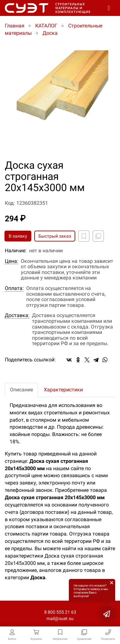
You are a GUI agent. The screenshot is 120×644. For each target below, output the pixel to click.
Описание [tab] (21, 390)
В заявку (18, 236)
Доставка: (17, 315)
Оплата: (14, 288)
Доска (50, 33)
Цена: (12, 261)
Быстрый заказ (55, 236)
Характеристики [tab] (63, 390)
